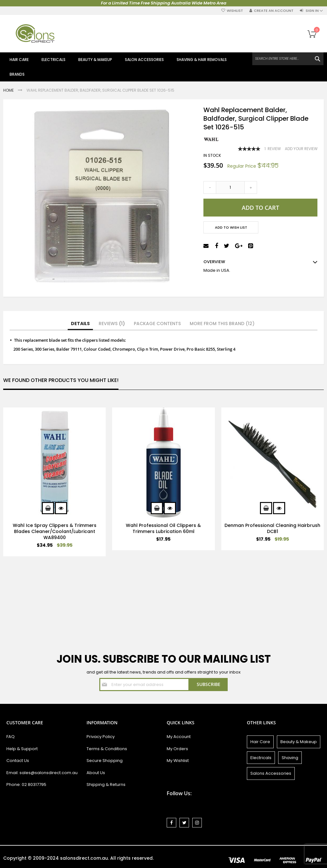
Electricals (261, 758)
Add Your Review (301, 149)
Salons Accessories (271, 773)
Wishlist (235, 11)
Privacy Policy (101, 737)
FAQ (11, 737)
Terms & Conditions (107, 749)
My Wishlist (178, 761)
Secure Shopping (105, 761)
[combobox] (288, 59)
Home (9, 90)
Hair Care (260, 742)
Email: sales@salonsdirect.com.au (42, 773)
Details (80, 324)
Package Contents (157, 324)
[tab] (80, 324)
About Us (96, 773)
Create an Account (274, 11)
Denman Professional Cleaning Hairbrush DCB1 (272, 528)
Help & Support (22, 749)
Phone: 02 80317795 (26, 784)
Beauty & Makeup (299, 742)
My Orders (177, 749)
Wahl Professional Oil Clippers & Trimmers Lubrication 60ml (163, 528)
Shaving (290, 758)
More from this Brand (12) (222, 324)
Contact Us (18, 761)
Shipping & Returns (106, 784)
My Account (179, 737)
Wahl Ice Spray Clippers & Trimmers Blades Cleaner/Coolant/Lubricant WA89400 (55, 531)
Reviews (112, 324)
